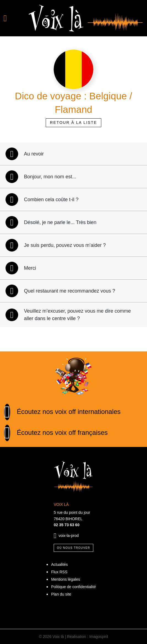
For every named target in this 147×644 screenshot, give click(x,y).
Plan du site (61, 594)
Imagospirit (99, 637)
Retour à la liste (74, 122)
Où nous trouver (74, 548)
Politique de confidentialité (74, 587)
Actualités (60, 564)
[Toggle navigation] (12, 18)
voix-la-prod (69, 536)
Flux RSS (59, 572)
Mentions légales (66, 579)
